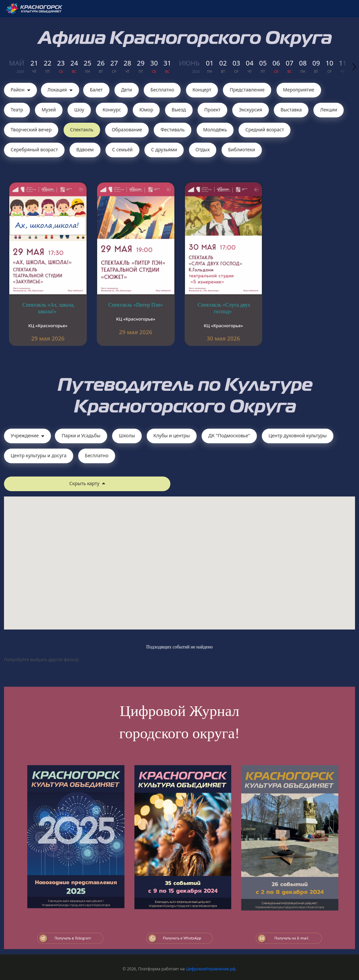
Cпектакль (82, 130)
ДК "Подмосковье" (229, 435)
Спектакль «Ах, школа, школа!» (48, 308)
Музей (49, 110)
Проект (212, 110)
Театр (17, 110)
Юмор (146, 110)
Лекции (329, 110)
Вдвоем (85, 149)
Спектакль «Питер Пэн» (135, 305)
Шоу (79, 110)
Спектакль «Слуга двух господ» (224, 308)
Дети (127, 90)
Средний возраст (265, 130)
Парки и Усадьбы (81, 435)
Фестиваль (173, 130)
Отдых (203, 149)
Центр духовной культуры (298, 435)
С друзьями (164, 149)
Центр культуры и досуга (39, 455)
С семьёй (122, 149)
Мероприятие (299, 90)
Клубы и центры (172, 435)
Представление (247, 90)
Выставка (291, 110)
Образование (127, 130)
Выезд (179, 110)
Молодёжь (215, 130)
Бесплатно (162, 90)
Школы (127, 435)
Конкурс (112, 110)
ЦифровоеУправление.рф (210, 969)
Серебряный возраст (34, 149)
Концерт (202, 90)
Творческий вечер (31, 130)
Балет (96, 90)
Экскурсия (251, 110)
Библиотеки (242, 149)
